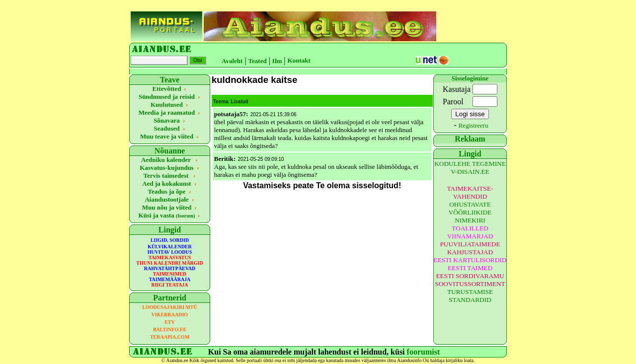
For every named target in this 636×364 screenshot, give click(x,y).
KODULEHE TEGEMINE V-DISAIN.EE (470, 168)
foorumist (424, 352)
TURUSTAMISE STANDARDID (470, 296)
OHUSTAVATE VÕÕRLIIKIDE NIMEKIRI (470, 212)
